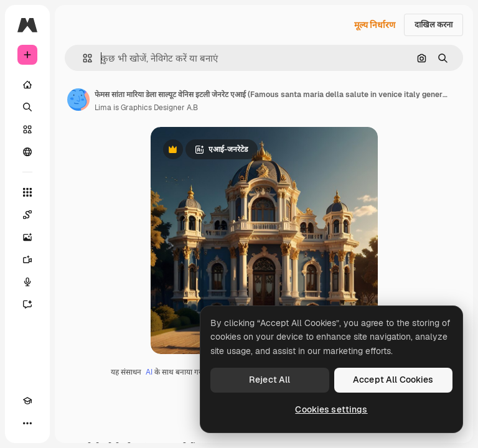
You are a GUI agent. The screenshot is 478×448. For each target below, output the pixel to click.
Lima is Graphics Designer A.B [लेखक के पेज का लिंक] (146, 108)
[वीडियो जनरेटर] (27, 259)
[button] (82, 58)
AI (149, 372)
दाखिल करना (433, 25)
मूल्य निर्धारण (375, 25)
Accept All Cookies (393, 380)
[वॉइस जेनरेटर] (27, 282)
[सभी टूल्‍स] (27, 192)
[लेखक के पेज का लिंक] (78, 100)
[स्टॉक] (27, 129)
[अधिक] (27, 423)
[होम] (27, 85)
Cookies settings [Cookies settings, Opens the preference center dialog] (331, 409)
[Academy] (27, 401)
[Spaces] (27, 215)
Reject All (269, 380)
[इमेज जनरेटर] (27, 237)
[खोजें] (27, 107)
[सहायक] (27, 304)
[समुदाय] (27, 152)
